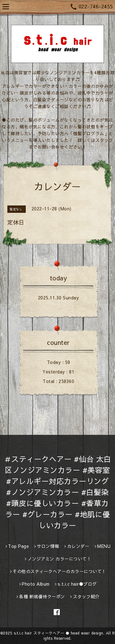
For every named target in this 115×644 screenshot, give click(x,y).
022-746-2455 (92, 7)
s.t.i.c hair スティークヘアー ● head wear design (59, 633)
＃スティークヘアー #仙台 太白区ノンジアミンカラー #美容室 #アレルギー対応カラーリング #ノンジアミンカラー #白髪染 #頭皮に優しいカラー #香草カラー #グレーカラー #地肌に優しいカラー (58, 492)
